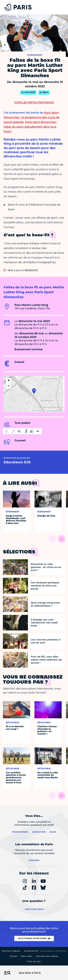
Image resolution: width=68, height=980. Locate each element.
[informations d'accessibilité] (22, 431)
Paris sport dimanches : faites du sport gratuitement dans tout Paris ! (31, 127)
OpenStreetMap (51, 411)
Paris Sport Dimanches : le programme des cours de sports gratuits (32, 117)
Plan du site (34, 961)
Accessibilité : (45, 951)
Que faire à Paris (30, 973)
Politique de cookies (47, 956)
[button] (34, 391)
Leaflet (35, 411)
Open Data (26, 956)
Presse (14, 956)
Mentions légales (11, 951)
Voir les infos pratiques (34, 102)
